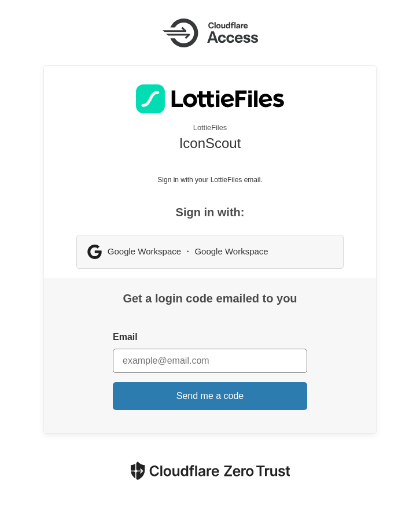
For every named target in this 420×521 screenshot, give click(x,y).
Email (125, 337)
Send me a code (210, 396)
